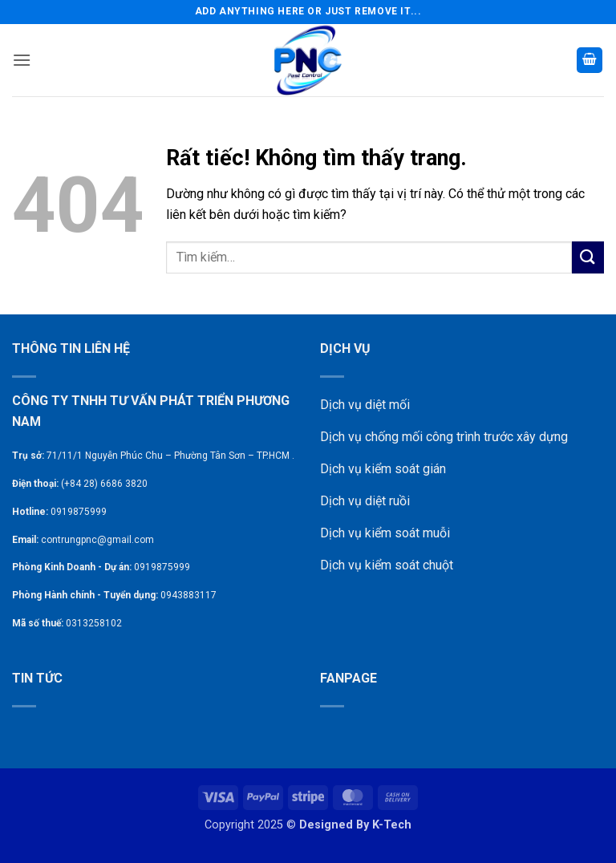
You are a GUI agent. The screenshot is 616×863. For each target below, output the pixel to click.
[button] (22, 60)
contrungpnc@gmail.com (97, 540)
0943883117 (188, 595)
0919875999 (79, 512)
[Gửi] (588, 257)
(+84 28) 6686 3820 (104, 484)
